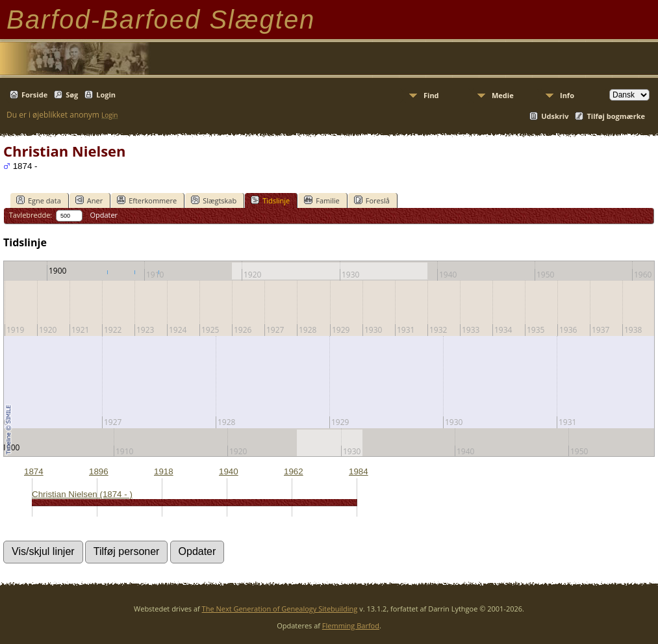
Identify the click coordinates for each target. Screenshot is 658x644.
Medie (503, 95)
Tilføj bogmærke (616, 116)
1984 (359, 471)
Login (106, 95)
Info (567, 95)
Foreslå (372, 200)
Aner (89, 200)
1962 (294, 471)
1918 (164, 471)
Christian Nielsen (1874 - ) (82, 494)
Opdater (104, 215)
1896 (99, 471)
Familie (322, 200)
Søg (72, 95)
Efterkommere (147, 200)
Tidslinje (270, 200)
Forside (34, 95)
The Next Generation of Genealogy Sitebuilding (280, 609)
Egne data (39, 200)
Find (431, 95)
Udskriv (555, 116)
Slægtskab (214, 200)
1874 (34, 471)
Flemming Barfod (351, 625)
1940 (229, 471)
